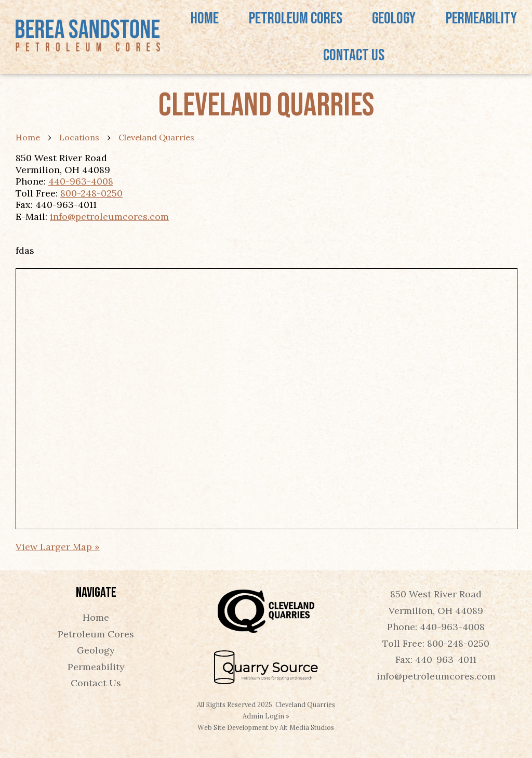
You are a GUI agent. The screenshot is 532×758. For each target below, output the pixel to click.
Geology (394, 18)
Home (205, 18)
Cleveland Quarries (156, 137)
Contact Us (354, 55)
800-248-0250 (91, 193)
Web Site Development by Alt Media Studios (266, 727)
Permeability (481, 18)
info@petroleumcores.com (109, 217)
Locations (79, 137)
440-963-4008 (81, 181)
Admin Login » (266, 716)
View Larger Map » (58, 547)
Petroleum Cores (296, 18)
